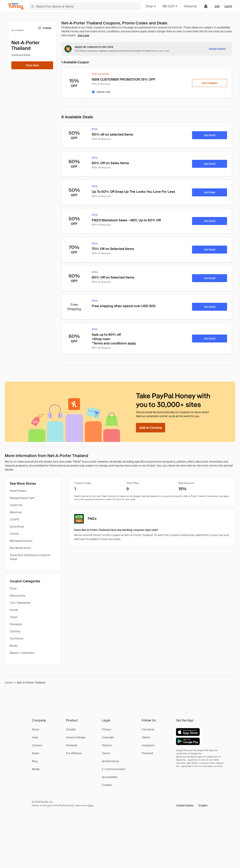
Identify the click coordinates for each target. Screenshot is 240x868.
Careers (37, 745)
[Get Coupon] (210, 83)
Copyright (108, 737)
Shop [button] (151, 6)
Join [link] (217, 6)
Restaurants (18, 596)
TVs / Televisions (20, 603)
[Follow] (44, 28)
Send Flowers (18, 491)
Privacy (107, 729)
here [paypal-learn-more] (91, 805)
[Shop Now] (32, 65)
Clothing (15, 631)
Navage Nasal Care (22, 498)
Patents (107, 745)
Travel (14, 617)
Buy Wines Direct (20, 548)
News (35, 753)
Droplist (71, 729)
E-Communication (114, 769)
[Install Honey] (217, 49)
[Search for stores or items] (85, 6)
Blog (35, 761)
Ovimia (14, 534)
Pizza (13, 588)
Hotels (14, 610)
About (36, 729)
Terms (106, 753)
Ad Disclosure (111, 761)
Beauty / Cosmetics (22, 653)
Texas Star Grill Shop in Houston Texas (30, 557)
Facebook (148, 729)
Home (9, 683)
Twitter (146, 737)
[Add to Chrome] (151, 428)
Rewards (190, 6)
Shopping (16, 624)
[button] (192, 805)
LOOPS (14, 519)
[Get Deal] (210, 135)
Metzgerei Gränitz (21, 541)
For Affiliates (74, 753)
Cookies (107, 785)
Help (35, 737)
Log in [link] (228, 6)
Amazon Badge (76, 737)
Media (36, 769)
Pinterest (147, 753)
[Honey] (16, 6)
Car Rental (17, 638)
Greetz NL (16, 505)
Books (14, 646)
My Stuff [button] (170, 6)
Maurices (16, 512)
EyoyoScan (17, 527)
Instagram (148, 745)
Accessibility (110, 777)
